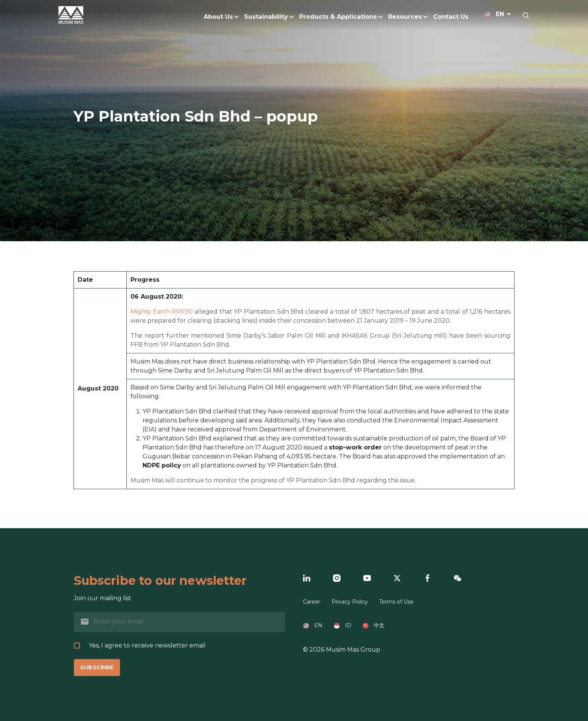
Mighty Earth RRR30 (162, 312)
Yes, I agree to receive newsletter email (140, 645)
